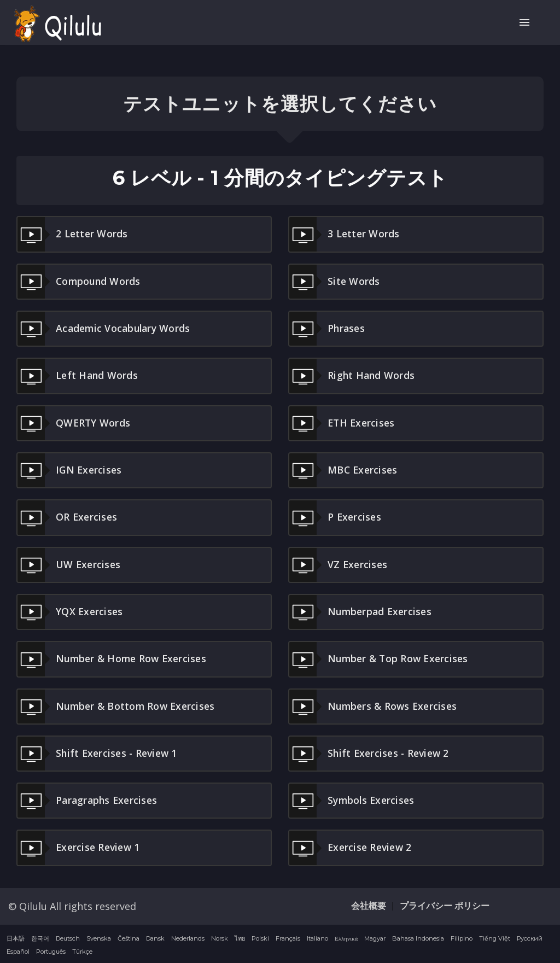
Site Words (335, 282)
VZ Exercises (339, 564)
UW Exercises (70, 564)
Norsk (220, 937)
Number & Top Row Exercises (381, 658)
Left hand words (78, 376)
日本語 (16, 937)
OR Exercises (68, 517)
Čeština (129, 937)
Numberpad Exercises (362, 611)
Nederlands (188, 937)
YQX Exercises (71, 611)
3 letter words (345, 234)
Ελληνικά (346, 937)
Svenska (99, 937)
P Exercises (336, 517)
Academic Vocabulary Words (106, 329)
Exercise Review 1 (80, 847)
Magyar (375, 937)
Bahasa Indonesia (418, 937)
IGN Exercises (71, 470)
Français (288, 937)
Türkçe (82, 950)
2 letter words (73, 234)
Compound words (80, 282)
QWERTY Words (74, 423)
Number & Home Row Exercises (115, 658)
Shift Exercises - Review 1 (100, 752)
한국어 (40, 937)
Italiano (317, 937)
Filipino (462, 937)
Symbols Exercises (353, 800)
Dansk (155, 937)
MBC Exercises (344, 470)
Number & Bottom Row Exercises (118, 705)
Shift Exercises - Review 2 (372, 752)
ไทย (240, 937)
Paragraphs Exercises (89, 800)
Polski (260, 937)
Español (18, 950)
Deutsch (68, 937)
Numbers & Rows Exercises (375, 705)
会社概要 (369, 904)
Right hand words (353, 376)
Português (51, 950)
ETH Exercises (343, 423)
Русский (530, 937)
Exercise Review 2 (352, 847)
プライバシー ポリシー (445, 904)
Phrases (328, 329)
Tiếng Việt (495, 937)
